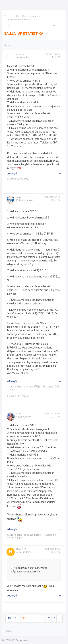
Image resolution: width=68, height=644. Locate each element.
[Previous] (14, 26)
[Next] (8, 26)
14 (38, 26)
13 (23, 26)
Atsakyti (12, 174)
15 (54, 26)
